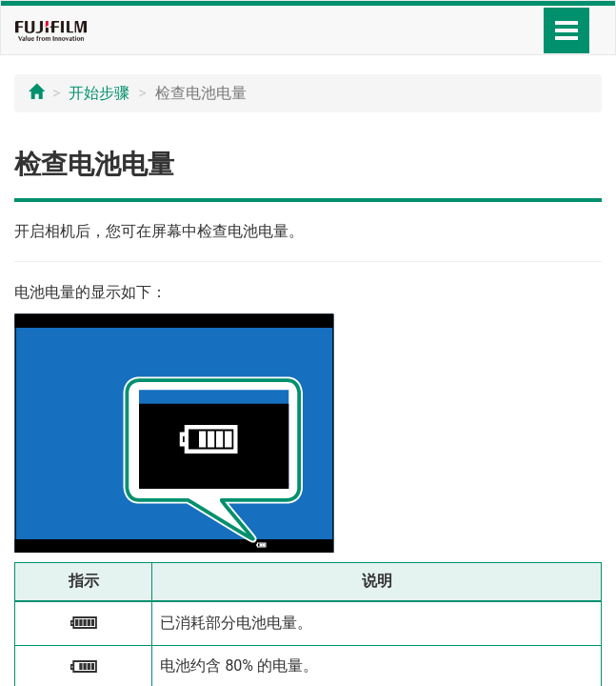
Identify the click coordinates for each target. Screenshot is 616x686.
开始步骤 (99, 93)
